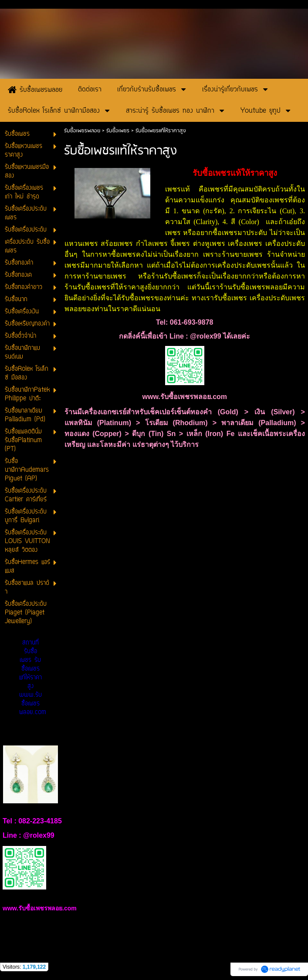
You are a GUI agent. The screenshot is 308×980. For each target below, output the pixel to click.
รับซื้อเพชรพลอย (82, 131)
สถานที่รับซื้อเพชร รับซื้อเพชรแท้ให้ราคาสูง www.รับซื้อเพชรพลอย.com (33, 678)
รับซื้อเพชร (118, 131)
